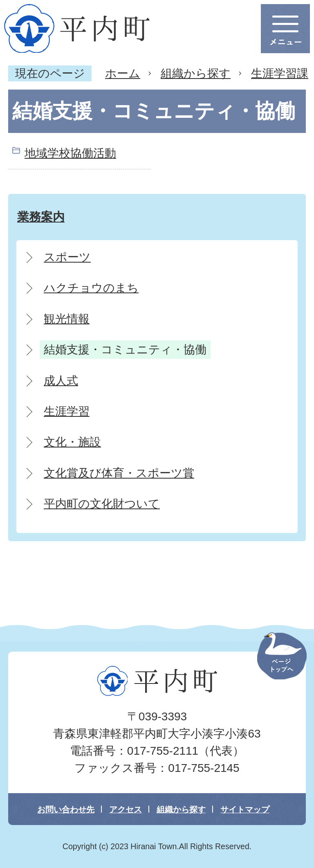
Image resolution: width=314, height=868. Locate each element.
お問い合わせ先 (66, 810)
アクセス (126, 810)
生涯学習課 (280, 73)
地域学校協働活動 (70, 153)
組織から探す (196, 73)
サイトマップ (245, 810)
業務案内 (41, 217)
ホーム (123, 73)
